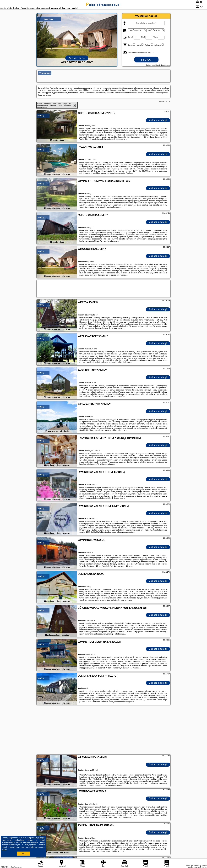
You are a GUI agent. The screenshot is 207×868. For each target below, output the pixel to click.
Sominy (41, 116)
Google (42, 838)
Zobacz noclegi (158, 120)
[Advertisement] (103, 730)
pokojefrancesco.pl (103, 5)
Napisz (204, 867)
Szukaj (146, 60)
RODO (4, 849)
